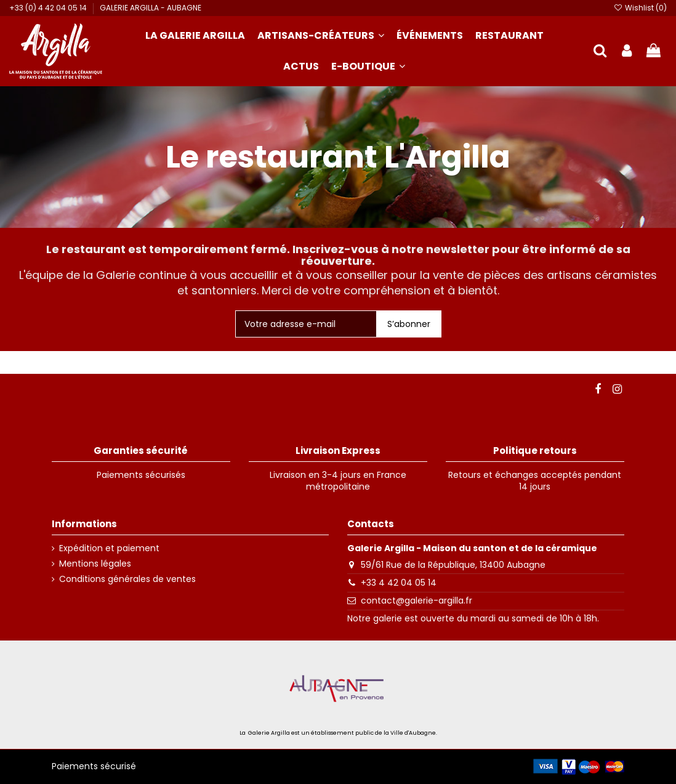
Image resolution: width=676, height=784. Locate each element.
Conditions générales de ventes (127, 579)
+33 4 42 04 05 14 (399, 583)
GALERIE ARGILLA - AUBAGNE (151, 8)
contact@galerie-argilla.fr (416, 600)
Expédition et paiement (109, 548)
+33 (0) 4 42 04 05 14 (49, 8)
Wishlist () (640, 8)
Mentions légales (95, 564)
